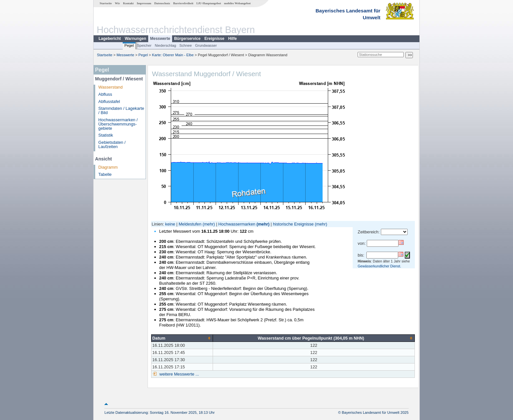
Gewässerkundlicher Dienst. (379, 266)
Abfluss (105, 94)
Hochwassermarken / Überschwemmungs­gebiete (118, 124)
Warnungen (135, 39)
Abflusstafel (109, 101)
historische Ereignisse (293, 224)
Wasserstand (111, 87)
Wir (117, 3)
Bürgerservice (187, 39)
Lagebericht (110, 39)
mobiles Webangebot (237, 3)
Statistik (106, 135)
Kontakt (128, 3)
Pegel (129, 45)
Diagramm (108, 167)
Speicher (144, 45)
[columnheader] (182, 338)
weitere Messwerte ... (179, 374)
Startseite (106, 3)
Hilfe (233, 39)
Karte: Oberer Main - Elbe (173, 55)
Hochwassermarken (237, 224)
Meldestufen (190, 224)
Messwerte (160, 39)
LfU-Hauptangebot (209, 3)
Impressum (144, 3)
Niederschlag (165, 45)
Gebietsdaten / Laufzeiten (112, 144)
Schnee (186, 45)
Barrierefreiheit (183, 3)
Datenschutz (162, 3)
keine (170, 224)
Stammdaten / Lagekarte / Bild (121, 110)
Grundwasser (206, 45)
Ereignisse (214, 39)
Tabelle (105, 174)
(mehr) (209, 224)
